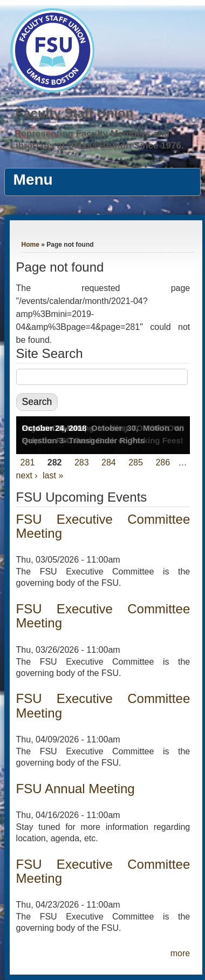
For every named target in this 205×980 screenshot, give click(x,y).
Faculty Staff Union (75, 113)
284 (109, 462)
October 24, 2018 (54, 428)
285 (136, 462)
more (180, 953)
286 (163, 462)
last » (53, 475)
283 (82, 462)
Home (30, 245)
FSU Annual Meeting (76, 789)
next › (27, 475)
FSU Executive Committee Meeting (103, 526)
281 (28, 462)
